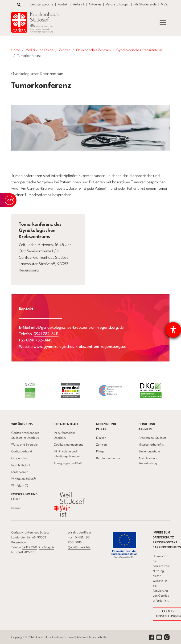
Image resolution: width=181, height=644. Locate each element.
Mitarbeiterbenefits (151, 445)
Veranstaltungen (117, 4)
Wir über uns (22, 424)
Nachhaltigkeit (21, 465)
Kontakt (63, 4)
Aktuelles (95, 4)
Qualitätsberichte (79, 548)
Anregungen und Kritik (68, 463)
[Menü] (163, 23)
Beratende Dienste (108, 458)
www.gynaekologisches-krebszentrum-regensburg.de (80, 347)
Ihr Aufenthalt (66, 424)
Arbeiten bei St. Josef (152, 438)
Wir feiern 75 (20, 486)
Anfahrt (79, 4)
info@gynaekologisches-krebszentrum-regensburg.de (77, 328)
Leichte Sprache (42, 4)
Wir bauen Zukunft (23, 479)
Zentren (101, 445)
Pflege (100, 452)
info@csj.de (47, 548)
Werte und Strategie (25, 445)
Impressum (161, 533)
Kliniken (101, 438)
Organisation (20, 458)
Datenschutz (163, 538)
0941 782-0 (29, 548)
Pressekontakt (165, 543)
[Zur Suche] (19, 5)
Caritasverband (22, 452)
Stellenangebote (149, 452)
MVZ (164, 4)
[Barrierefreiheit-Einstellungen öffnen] (173, 330)
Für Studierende (145, 4)
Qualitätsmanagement (68, 445)
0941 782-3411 (46, 334)
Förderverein (20, 472)
